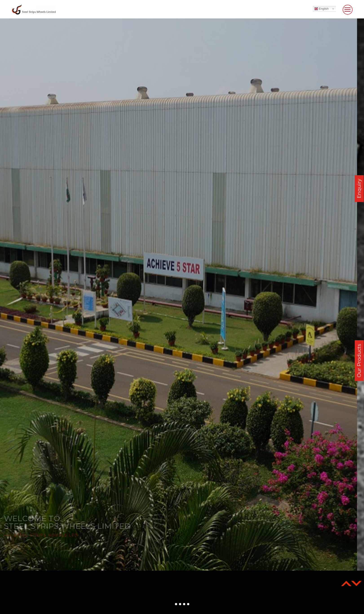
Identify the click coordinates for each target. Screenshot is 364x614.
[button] (176, 604)
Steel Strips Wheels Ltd (53, 535)
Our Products (359, 361)
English (321, 9)
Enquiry (359, 189)
